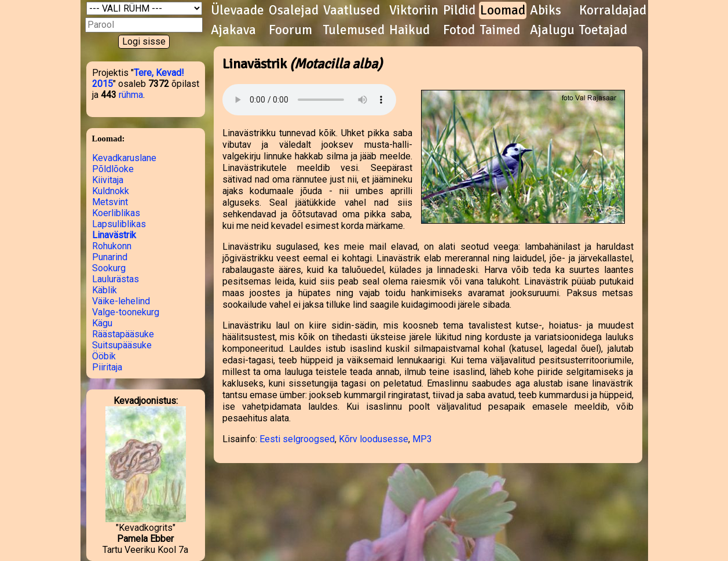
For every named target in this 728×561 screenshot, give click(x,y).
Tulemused (354, 30)
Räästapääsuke (123, 334)
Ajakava (233, 30)
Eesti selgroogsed (297, 439)
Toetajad (603, 30)
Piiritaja (107, 367)
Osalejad (294, 10)
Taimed (500, 30)
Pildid (459, 10)
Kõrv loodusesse (374, 439)
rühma (131, 95)
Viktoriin (414, 10)
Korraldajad (613, 10)
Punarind (110, 257)
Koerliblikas (116, 213)
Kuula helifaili (309, 100)
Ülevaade (237, 10)
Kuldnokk (111, 191)
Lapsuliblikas (119, 224)
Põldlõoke (113, 169)
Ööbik (104, 356)
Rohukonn (112, 246)
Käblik (105, 290)
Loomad (503, 10)
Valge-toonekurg (126, 312)
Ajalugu (552, 30)
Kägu (102, 323)
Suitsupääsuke (122, 345)
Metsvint (110, 202)
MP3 (422, 439)
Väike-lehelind (121, 301)
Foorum (290, 30)
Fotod (459, 30)
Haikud (409, 30)
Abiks (546, 10)
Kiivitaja (108, 180)
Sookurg (109, 268)
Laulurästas (116, 279)
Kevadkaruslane (124, 158)
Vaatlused (352, 10)
